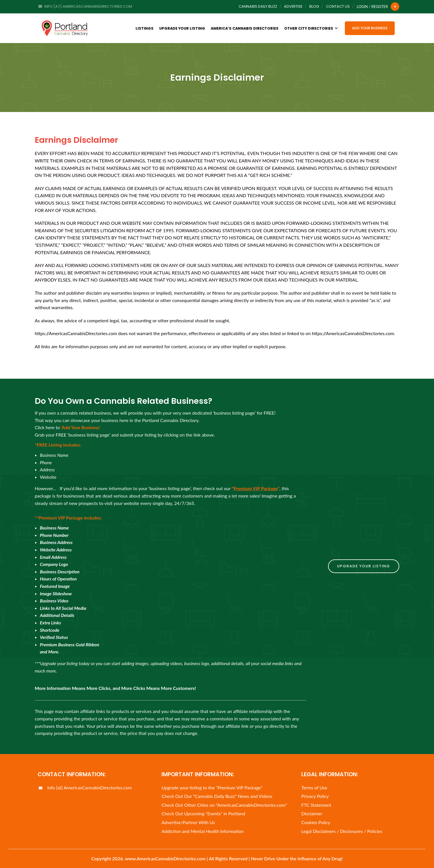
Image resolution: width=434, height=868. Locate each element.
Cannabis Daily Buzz (258, 6)
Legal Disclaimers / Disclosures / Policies (342, 831)
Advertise (293, 6)
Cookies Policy (316, 822)
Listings (145, 28)
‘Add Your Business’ (80, 427)
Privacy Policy (315, 796)
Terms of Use (314, 787)
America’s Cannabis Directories (245, 28)
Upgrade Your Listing (182, 28)
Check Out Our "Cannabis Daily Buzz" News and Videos (217, 796)
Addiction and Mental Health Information (203, 831)
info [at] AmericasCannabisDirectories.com (85, 787)
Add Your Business (370, 28)
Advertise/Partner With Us (188, 822)
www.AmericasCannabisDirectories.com (165, 858)
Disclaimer (312, 813)
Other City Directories (311, 28)
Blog (314, 6)
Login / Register (372, 7)
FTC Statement (316, 805)
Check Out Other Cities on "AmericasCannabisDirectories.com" (224, 805)
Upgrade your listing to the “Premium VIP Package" (212, 787)
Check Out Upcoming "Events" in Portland (203, 813)
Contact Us (338, 6)
